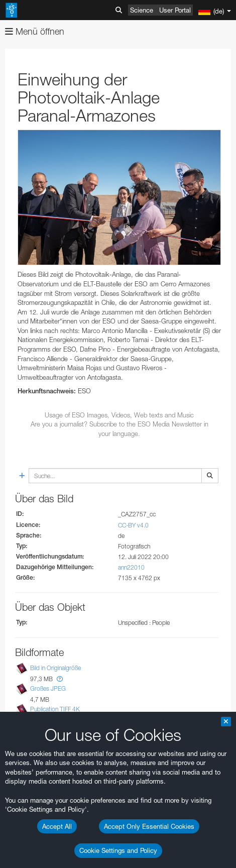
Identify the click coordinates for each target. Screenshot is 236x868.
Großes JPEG (48, 688)
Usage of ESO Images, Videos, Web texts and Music (119, 415)
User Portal (175, 10)
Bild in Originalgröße (55, 668)
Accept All (57, 826)
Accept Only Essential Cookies (149, 826)
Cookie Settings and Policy (118, 850)
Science (142, 10)
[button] (60, 679)
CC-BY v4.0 (133, 525)
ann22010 (131, 567)
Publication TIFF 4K (55, 709)
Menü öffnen (35, 31)
